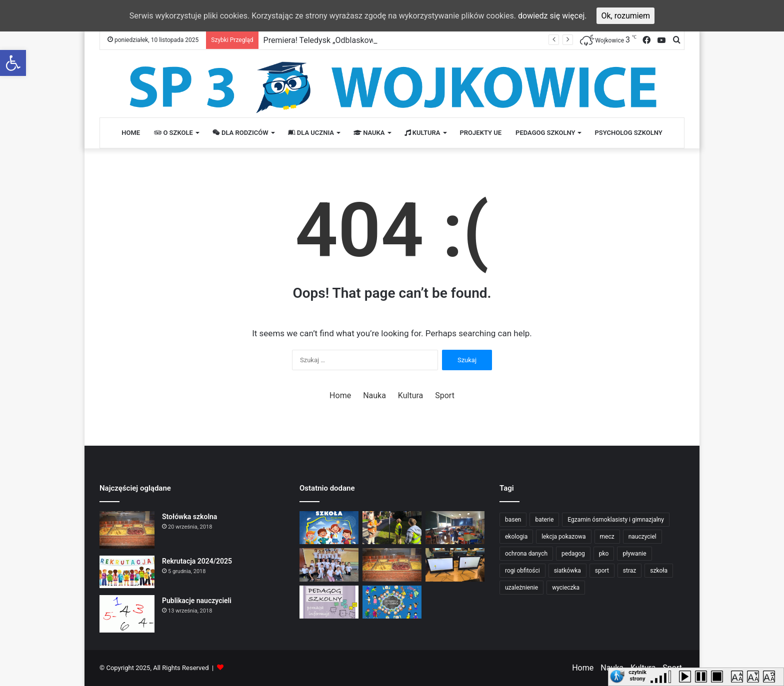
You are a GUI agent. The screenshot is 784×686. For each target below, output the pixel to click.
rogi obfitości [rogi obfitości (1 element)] (522, 571)
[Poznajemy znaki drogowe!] (392, 528)
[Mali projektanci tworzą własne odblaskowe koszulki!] (329, 565)
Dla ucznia (311, 133)
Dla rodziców (240, 133)
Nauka (369, 133)
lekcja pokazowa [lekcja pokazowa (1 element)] (563, 537)
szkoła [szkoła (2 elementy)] (659, 571)
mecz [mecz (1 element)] (607, 537)
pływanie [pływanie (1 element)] (634, 554)
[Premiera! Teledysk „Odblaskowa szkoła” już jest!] (329, 528)
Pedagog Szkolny (545, 133)
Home (131, 133)
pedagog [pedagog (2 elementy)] (573, 554)
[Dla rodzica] (329, 602)
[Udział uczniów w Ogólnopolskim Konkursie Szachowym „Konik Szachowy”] (455, 528)
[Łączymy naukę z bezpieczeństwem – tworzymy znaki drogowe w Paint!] (455, 565)
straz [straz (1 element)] (629, 571)
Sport (445, 395)
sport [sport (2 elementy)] (602, 571)
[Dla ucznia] (392, 602)
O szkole (173, 133)
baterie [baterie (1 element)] (544, 520)
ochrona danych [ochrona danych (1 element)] (526, 554)
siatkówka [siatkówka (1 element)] (567, 571)
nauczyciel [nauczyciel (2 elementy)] (642, 537)
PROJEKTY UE (481, 133)
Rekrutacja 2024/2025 (197, 561)
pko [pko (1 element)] (604, 554)
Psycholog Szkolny (628, 133)
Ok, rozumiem (625, 16)
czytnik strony (637, 674)
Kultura (422, 133)
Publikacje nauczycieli (197, 601)
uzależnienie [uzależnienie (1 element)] (521, 588)
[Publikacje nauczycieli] (127, 614)
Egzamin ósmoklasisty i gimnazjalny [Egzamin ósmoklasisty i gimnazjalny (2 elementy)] (616, 520)
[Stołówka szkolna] (127, 530)
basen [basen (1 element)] (513, 520)
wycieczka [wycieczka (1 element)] (566, 588)
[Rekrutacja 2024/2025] (127, 572)
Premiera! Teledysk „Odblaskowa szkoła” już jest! (350, 40)
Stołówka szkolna (189, 517)
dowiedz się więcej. (552, 16)
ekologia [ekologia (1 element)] (516, 537)
